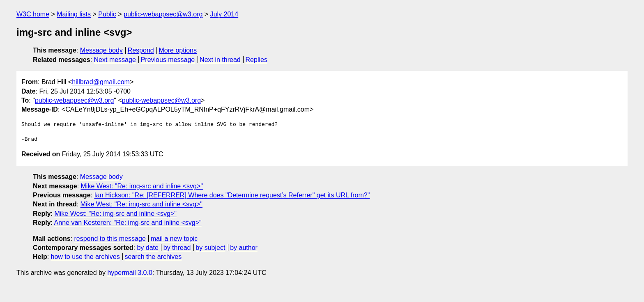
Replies (256, 60)
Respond (141, 50)
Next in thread (220, 60)
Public (107, 14)
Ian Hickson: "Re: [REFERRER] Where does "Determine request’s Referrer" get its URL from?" (232, 195)
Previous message (168, 60)
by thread (177, 248)
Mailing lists (74, 14)
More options (178, 50)
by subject (210, 248)
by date (147, 248)
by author (244, 248)
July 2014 (224, 14)
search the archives (153, 257)
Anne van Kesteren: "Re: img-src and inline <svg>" (128, 223)
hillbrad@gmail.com (101, 82)
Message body (101, 50)
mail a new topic (174, 239)
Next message (115, 60)
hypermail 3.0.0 (130, 273)
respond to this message (110, 239)
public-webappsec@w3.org (163, 14)
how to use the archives (85, 257)
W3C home (33, 14)
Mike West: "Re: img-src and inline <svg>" (142, 186)
